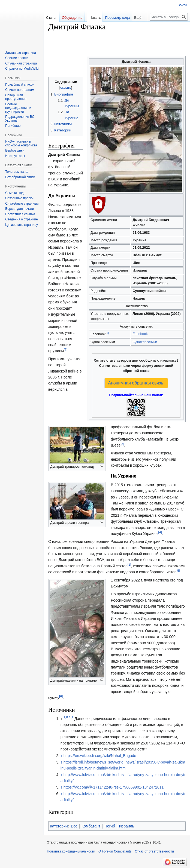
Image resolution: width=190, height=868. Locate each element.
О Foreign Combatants (115, 851)
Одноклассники (145, 342)
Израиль (127, 826)
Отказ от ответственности (154, 851)
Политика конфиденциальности (71, 851)
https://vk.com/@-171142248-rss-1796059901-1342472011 (114, 787)
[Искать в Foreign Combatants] (169, 17)
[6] (61, 696)
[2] (66, 350)
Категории (59, 826)
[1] (107, 333)
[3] (122, 444)
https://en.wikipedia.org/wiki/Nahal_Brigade (100, 756)
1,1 (71, 717)
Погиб (110, 826)
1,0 (66, 717)
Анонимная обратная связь (135, 383)
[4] (160, 532)
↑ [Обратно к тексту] (61, 756)
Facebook (140, 334)
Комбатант (91, 826)
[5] (178, 571)
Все (74, 826)
